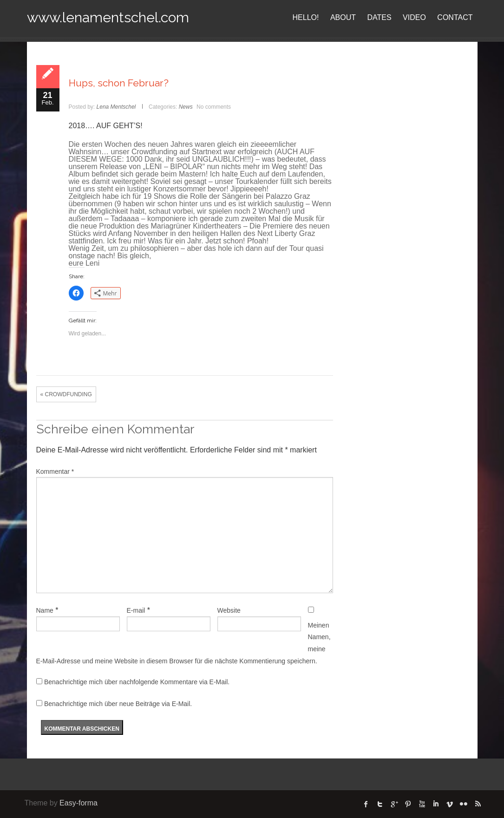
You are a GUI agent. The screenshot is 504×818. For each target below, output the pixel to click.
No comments (214, 107)
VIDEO (414, 17)
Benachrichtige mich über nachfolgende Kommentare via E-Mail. (137, 682)
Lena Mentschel (116, 107)
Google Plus (394, 804)
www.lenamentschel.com (108, 17)
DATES (380, 17)
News (186, 107)
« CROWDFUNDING (66, 394)
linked (436, 804)
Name (45, 610)
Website (229, 610)
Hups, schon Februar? (119, 83)
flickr (464, 804)
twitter (380, 804)
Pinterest (408, 804)
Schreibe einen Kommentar (115, 429)
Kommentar (55, 471)
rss (478, 804)
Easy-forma (79, 803)
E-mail (136, 610)
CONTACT (455, 17)
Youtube (422, 804)
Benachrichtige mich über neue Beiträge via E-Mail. (118, 704)
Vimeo (450, 804)
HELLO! (306, 17)
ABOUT (343, 17)
